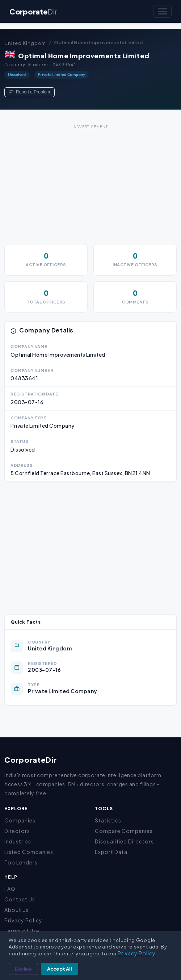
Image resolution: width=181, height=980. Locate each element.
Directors (17, 831)
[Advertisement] (90, 182)
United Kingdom (25, 43)
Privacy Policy (23, 920)
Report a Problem (30, 92)
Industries (18, 841)
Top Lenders (21, 862)
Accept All (60, 969)
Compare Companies (124, 831)
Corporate (33, 11)
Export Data (111, 852)
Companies (20, 820)
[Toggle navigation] (162, 11)
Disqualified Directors (124, 841)
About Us (17, 910)
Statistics (108, 820)
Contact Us (20, 899)
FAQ (10, 889)
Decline (23, 969)
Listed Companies (29, 852)
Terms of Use (22, 931)
